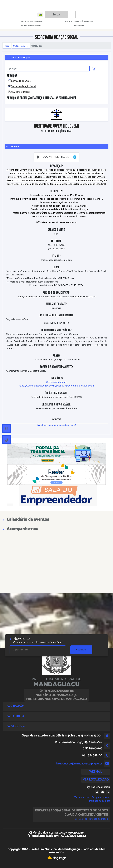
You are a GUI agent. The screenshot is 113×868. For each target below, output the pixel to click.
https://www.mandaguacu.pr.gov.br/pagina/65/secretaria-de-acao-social (56, 386)
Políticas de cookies (100, 801)
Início (7, 46)
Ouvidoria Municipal (20, 92)
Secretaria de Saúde (21, 81)
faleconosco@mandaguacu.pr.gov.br (79, 764)
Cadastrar (81, 650)
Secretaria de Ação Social (23, 86)
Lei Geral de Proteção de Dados (91, 819)
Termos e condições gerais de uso (92, 797)
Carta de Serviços (21, 46)
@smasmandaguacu (57, 382)
